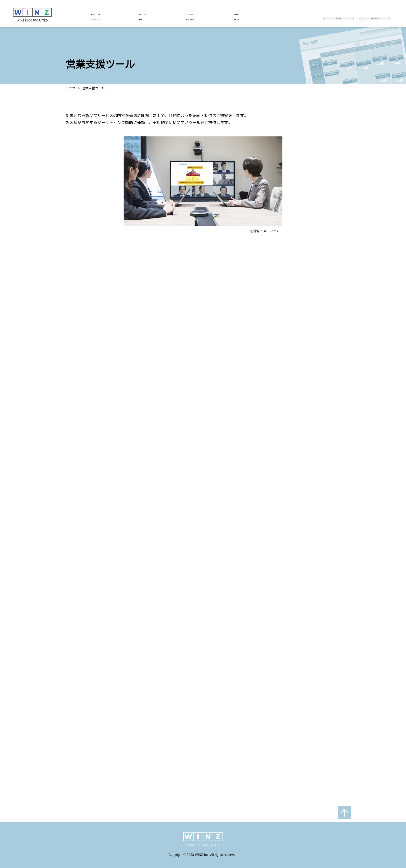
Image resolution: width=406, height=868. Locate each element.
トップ (71, 88)
